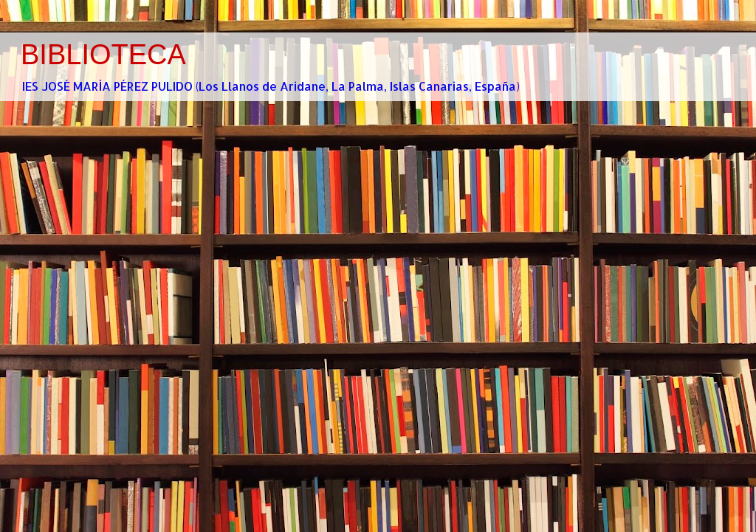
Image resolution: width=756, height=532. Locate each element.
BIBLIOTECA (103, 55)
